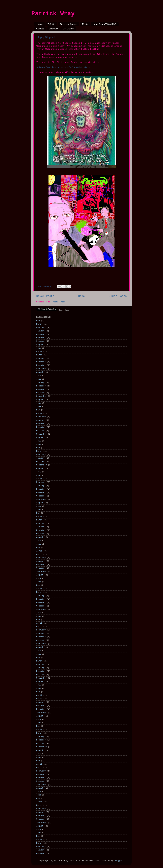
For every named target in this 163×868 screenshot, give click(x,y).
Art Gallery (69, 29)
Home (40, 24)
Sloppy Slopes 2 (46, 37)
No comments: (46, 287)
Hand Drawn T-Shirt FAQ (105, 24)
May (38, 321)
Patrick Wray (53, 14)
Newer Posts (45, 296)
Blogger (119, 861)
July (39, 348)
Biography (54, 29)
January (40, 331)
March (39, 324)
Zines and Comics (69, 24)
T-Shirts (51, 24)
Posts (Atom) (59, 302)
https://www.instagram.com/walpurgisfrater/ (63, 67)
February (41, 328)
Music (85, 24)
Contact (40, 29)
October (40, 341)
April (39, 351)
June (39, 379)
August (40, 345)
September (42, 369)
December (41, 334)
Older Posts (118, 296)
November (41, 338)
